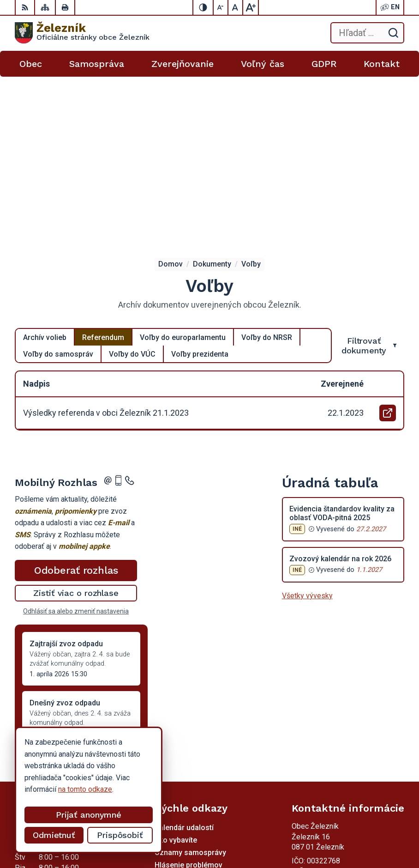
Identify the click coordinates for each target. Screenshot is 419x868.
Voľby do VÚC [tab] (132, 180)
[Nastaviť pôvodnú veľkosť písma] (236, 7)
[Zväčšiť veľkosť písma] (251, 7)
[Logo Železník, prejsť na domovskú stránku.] (82, 33)
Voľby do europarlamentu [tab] (183, 164)
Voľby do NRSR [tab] (267, 164)
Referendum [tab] (103, 164)
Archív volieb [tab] (45, 164)
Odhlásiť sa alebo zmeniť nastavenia (76, 437)
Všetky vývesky (307, 422)
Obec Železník (355, 831)
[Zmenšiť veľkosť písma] (221, 7)
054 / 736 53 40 (318, 725)
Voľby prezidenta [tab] (200, 180)
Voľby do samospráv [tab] (58, 180)
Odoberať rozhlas (76, 397)
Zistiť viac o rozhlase (76, 419)
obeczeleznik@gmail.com (333, 736)
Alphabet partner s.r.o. (344, 820)
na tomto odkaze (85, 789)
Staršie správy (45, 593)
